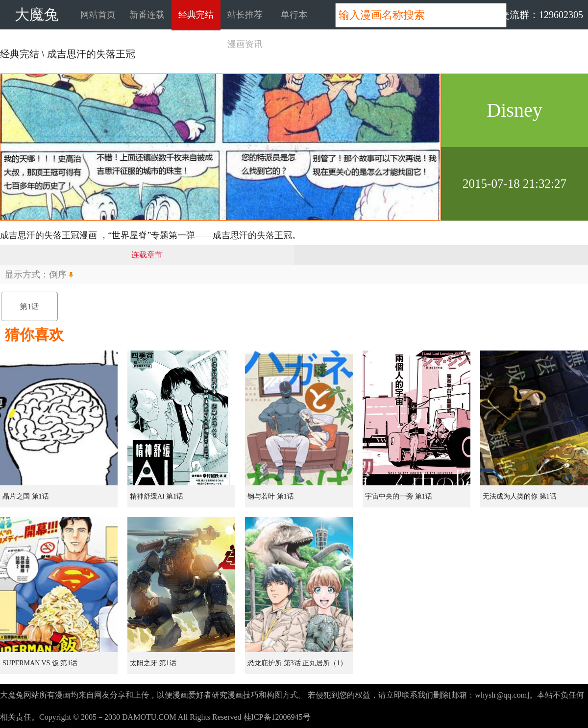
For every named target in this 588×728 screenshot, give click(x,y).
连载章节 (147, 255)
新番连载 (147, 15)
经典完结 (196, 15)
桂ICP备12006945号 (277, 717)
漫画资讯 (245, 44)
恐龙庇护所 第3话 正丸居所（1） (297, 663)
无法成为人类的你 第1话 (520, 496)
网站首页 (98, 15)
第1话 (29, 307)
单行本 (294, 15)
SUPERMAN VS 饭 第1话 (40, 663)
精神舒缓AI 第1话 (157, 496)
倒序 (58, 275)
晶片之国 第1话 (26, 496)
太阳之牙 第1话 (153, 663)
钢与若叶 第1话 (271, 496)
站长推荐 (245, 15)
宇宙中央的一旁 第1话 (399, 496)
